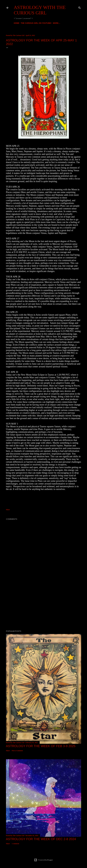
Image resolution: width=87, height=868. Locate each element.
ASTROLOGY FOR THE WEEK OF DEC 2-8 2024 (41, 839)
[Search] (80, 7)
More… (57, 23)
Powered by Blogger (43, 860)
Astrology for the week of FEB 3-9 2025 (41, 746)
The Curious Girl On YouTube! (36, 23)
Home (17, 23)
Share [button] (8, 510)
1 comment (15, 844)
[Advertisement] (44, 605)
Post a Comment (17, 751)
